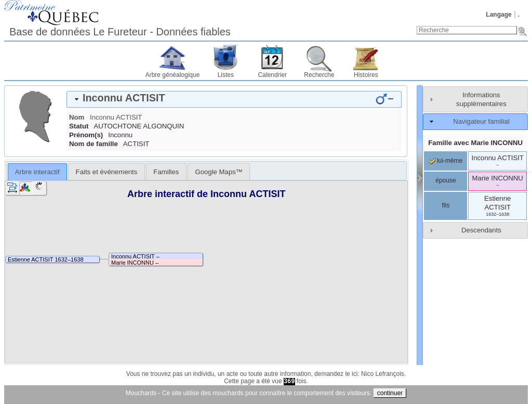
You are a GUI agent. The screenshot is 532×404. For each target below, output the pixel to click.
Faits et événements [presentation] (107, 172)
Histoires (366, 75)
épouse (445, 180)
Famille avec (475, 143)
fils (446, 205)
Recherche (319, 75)
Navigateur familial (481, 121)
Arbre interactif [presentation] (37, 172)
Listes (226, 75)
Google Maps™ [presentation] (219, 172)
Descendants (481, 230)
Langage (498, 15)
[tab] (234, 99)
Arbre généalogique (173, 75)
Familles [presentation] (166, 172)
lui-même (446, 161)
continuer (390, 393)
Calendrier (272, 75)
